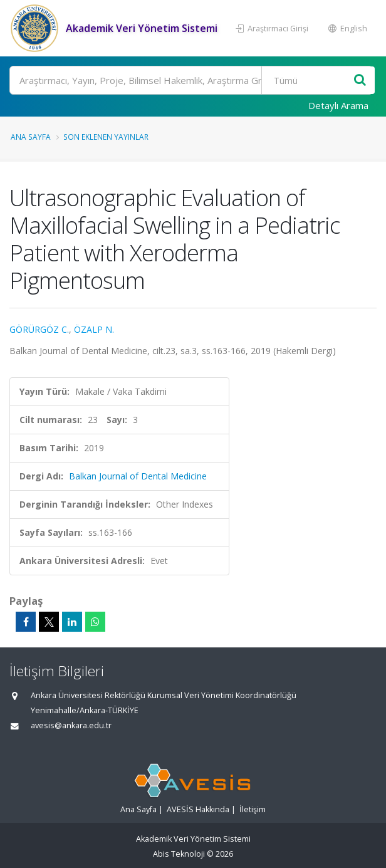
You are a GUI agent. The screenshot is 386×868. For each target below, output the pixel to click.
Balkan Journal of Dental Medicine (138, 476)
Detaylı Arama (338, 105)
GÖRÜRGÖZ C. (39, 329)
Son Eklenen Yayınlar (106, 137)
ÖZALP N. (94, 329)
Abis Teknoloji (179, 854)
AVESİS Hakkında (198, 809)
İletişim (253, 809)
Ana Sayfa (31, 137)
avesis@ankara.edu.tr (71, 725)
